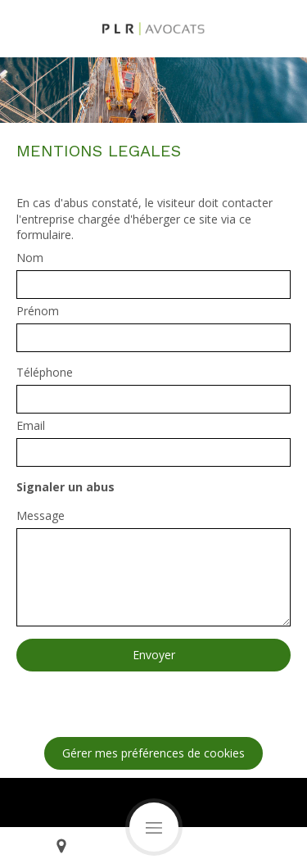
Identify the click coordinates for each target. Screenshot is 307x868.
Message (41, 515)
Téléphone (45, 372)
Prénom (38, 311)
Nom (30, 258)
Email (31, 425)
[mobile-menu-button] (154, 827)
